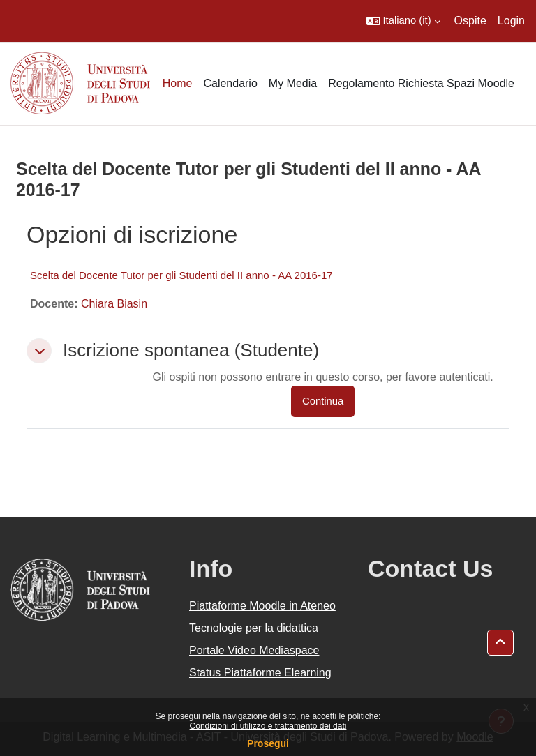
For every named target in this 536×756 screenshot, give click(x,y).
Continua (323, 401)
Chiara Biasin (114, 304)
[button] (403, 21)
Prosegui (268, 743)
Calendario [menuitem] (230, 83)
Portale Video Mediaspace (254, 650)
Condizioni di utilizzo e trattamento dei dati (268, 726)
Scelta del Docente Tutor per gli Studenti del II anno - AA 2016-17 (181, 275)
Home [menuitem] (178, 83)
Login (511, 21)
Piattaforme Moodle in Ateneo (262, 606)
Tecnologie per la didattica (254, 628)
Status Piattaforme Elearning (260, 673)
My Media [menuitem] (293, 83)
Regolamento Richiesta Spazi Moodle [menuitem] (421, 83)
